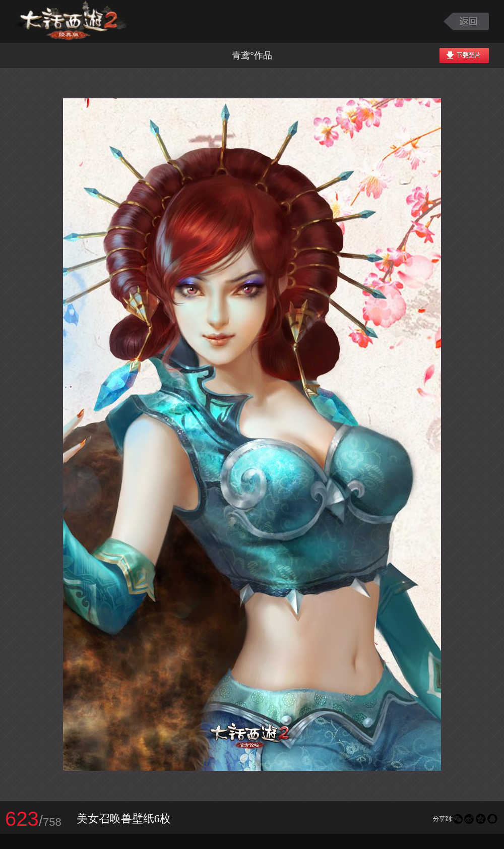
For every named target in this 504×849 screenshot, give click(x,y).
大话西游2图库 (72, 21)
